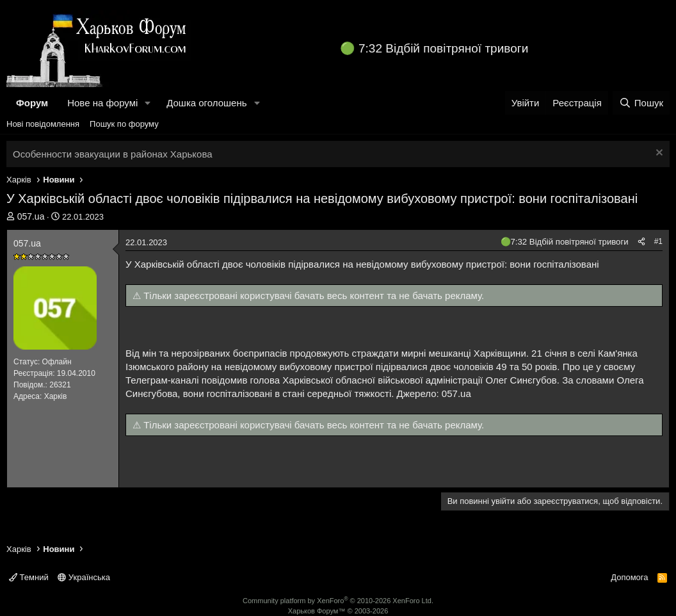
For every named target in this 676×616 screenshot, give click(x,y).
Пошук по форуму (124, 124)
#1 (658, 241)
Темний (29, 577)
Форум (32, 103)
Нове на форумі (102, 103)
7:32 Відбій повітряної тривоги (443, 48)
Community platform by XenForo (338, 601)
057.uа (31, 216)
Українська (84, 577)
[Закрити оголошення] (658, 154)
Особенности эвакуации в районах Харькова (113, 154)
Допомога (629, 577)
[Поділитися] (641, 242)
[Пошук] (641, 103)
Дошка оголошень (206, 103)
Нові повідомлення (43, 124)
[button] (148, 103)
